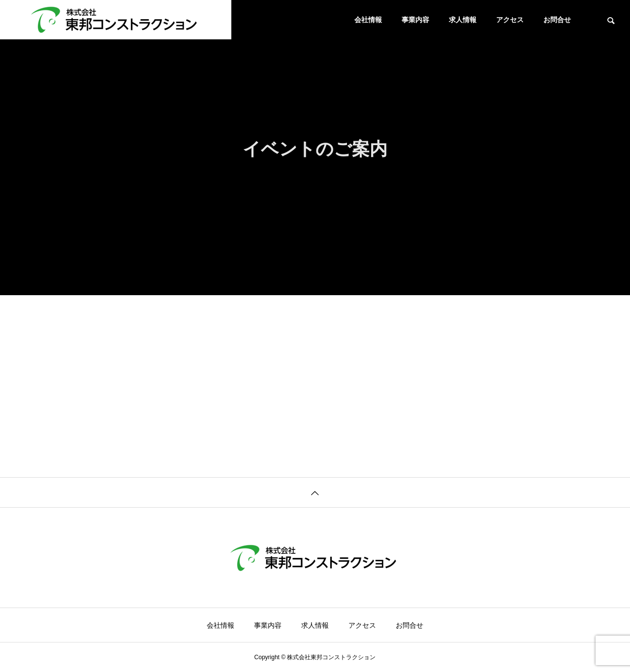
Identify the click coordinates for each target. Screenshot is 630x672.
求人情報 (463, 20)
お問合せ (557, 20)
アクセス (510, 20)
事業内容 (415, 20)
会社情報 (368, 20)
